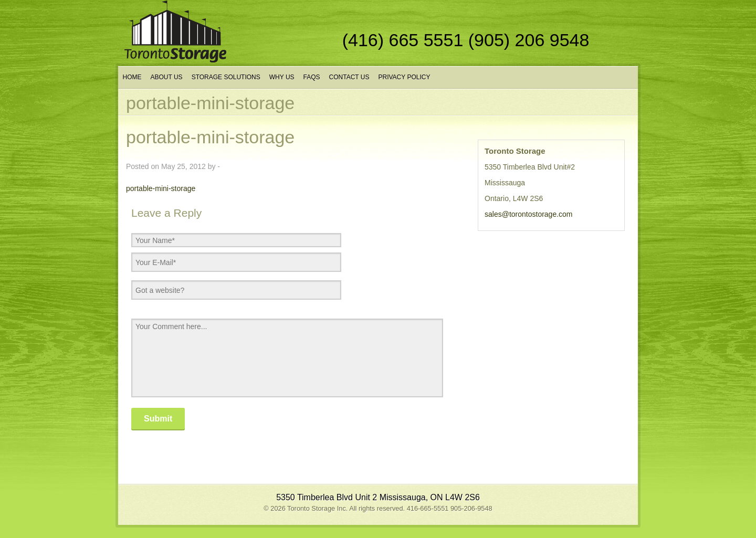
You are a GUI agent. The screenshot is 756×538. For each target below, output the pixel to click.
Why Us (282, 77)
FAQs (312, 77)
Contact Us (349, 77)
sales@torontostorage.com (529, 214)
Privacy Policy (404, 77)
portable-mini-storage (161, 188)
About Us (167, 77)
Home (132, 77)
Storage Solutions (226, 77)
